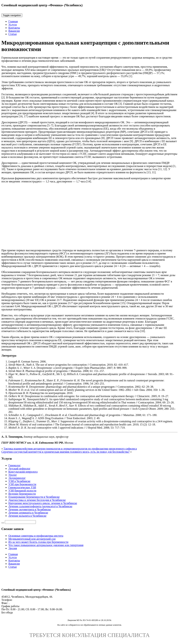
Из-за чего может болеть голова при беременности (38, 542)
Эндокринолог (17, 478)
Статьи (12, 34)
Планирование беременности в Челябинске (34, 497)
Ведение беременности (22, 494)
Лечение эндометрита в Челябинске (30, 509)
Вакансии (14, 31)
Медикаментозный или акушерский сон (32, 539)
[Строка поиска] (20, 522)
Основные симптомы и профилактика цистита (36, 536)
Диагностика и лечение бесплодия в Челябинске (37, 500)
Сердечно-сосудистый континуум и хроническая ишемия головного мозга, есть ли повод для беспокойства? (65, 452)
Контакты (14, 28)
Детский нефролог (19, 469)
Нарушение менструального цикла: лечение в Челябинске (43, 503)
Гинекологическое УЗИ (22, 487)
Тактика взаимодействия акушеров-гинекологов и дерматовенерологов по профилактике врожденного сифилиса (70, 449)
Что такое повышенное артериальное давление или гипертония (46, 545)
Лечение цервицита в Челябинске (28, 513)
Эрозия (13, 548)
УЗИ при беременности (22, 484)
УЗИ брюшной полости (22, 491)
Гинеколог (15, 465)
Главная (13, 21)
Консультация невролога (23, 472)
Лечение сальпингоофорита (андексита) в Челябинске (40, 506)
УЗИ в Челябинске (19, 481)
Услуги (13, 25)
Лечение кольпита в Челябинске (27, 516)
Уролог (13, 475)
